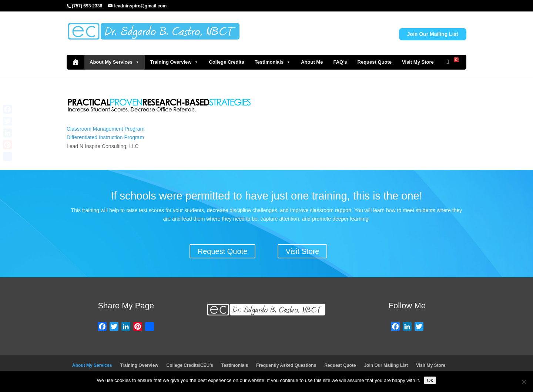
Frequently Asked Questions (286, 365)
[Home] (76, 62)
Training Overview (174, 62)
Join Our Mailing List (433, 34)
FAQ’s (340, 62)
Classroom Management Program (105, 129)
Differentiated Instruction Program (105, 137)
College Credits (226, 62)
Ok (430, 380)
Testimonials (273, 62)
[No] (524, 382)
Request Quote (375, 62)
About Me (312, 62)
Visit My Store (418, 62)
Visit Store (303, 251)
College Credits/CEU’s (190, 365)
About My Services (115, 62)
